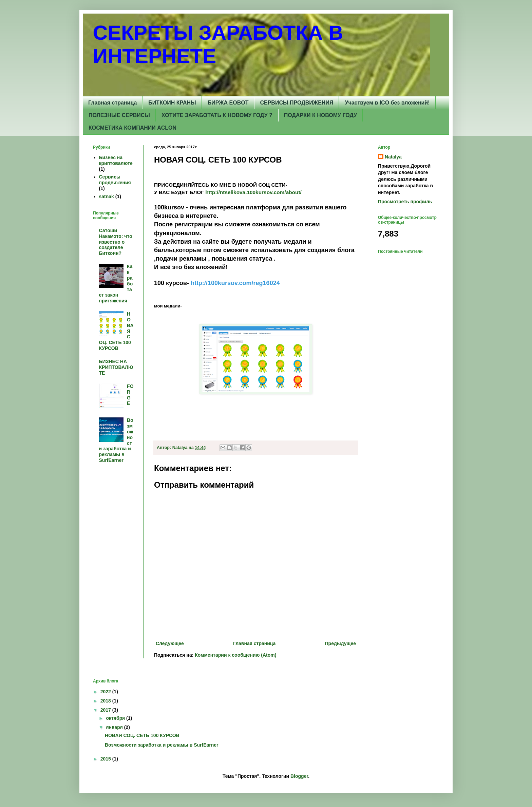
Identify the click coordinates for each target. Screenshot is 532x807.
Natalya (393, 157)
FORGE (130, 395)
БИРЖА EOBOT (228, 103)
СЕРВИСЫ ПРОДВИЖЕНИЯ (297, 103)
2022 (106, 692)
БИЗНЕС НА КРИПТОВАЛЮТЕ (116, 367)
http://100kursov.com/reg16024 (235, 283)
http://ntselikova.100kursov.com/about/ (253, 192)
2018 (106, 701)
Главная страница (112, 103)
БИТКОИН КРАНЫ (172, 103)
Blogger (299, 776)
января (115, 727)
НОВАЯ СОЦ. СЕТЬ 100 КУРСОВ (142, 735)
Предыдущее (340, 643)
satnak (107, 196)
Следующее (170, 643)
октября (116, 718)
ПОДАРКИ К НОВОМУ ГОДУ (320, 115)
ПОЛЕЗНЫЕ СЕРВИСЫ (119, 115)
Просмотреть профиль (405, 202)
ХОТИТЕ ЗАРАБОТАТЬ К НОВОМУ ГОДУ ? (217, 115)
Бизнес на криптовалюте (116, 160)
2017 (106, 710)
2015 (106, 759)
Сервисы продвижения (115, 180)
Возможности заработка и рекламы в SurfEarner (162, 745)
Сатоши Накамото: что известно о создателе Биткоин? (116, 242)
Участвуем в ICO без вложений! (387, 103)
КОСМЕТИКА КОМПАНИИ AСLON (132, 128)
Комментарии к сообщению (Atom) (235, 655)
